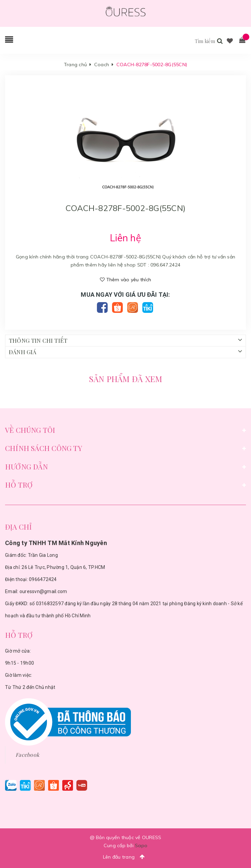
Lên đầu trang (126, 857)
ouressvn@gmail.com (43, 591)
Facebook (27, 755)
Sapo (141, 845)
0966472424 (43, 579)
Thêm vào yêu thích (125, 280)
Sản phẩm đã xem (126, 379)
